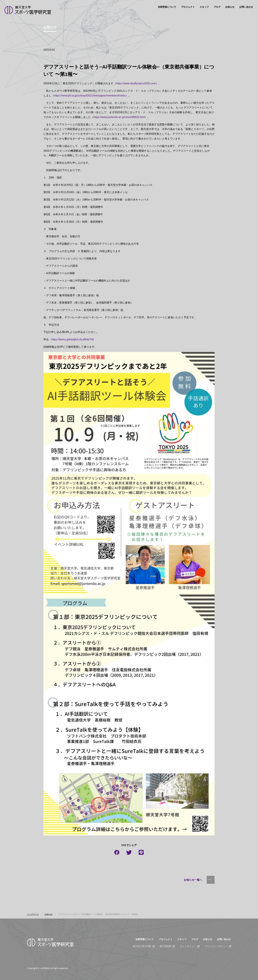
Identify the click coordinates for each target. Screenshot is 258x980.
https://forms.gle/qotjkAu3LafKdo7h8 (73, 339)
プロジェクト (188, 7)
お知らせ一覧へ (193, 880)
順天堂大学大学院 (142, 946)
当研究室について (167, 7)
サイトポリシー (188, 946)
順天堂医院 (166, 946)
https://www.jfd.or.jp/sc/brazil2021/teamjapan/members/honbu (90, 96)
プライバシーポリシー (216, 946)
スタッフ (204, 7)
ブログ (217, 7)
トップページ (33, 914)
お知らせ (230, 7)
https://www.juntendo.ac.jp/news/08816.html (119, 117)
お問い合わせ (246, 7)
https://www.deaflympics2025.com (136, 83)
